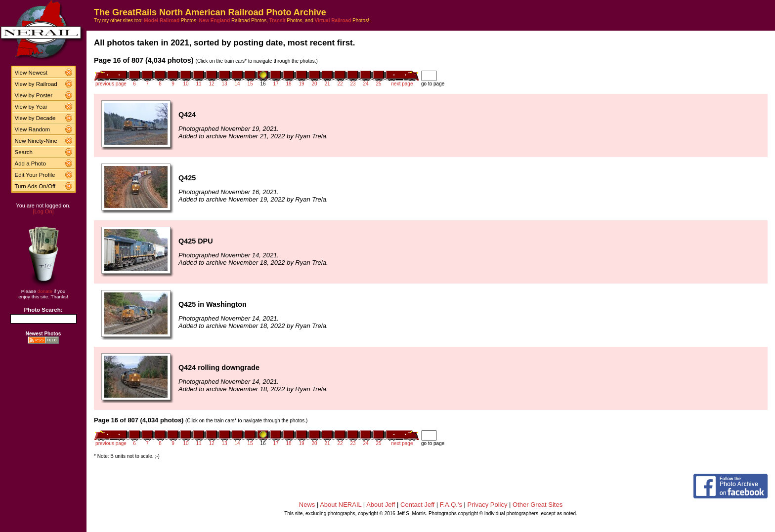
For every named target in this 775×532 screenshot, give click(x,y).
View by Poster (34, 95)
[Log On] (43, 211)
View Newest (31, 73)
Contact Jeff (417, 505)
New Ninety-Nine (36, 141)
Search (24, 152)
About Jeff (381, 505)
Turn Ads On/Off (35, 186)
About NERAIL (341, 505)
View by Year (31, 107)
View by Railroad (36, 84)
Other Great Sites (538, 505)
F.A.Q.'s (451, 505)
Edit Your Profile (35, 175)
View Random (32, 129)
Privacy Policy (488, 505)
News (307, 505)
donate (45, 291)
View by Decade (35, 118)
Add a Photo (30, 164)
